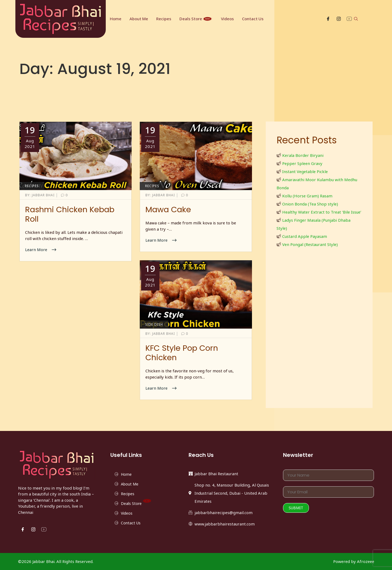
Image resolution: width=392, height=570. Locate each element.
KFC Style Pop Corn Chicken (182, 353)
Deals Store (197, 19)
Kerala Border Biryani (303, 155)
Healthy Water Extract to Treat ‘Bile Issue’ (322, 212)
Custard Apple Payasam (305, 236)
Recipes (164, 19)
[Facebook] (328, 19)
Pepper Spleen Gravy (302, 163)
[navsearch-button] (356, 19)
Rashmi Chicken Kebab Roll (70, 214)
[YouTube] (349, 19)
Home (116, 19)
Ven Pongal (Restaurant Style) (310, 244)
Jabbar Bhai (40, 195)
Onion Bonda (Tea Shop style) (310, 204)
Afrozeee (366, 561)
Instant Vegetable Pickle (305, 171)
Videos (228, 19)
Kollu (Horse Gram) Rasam (307, 196)
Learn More (37, 249)
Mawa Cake (168, 210)
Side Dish (154, 324)
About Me (139, 19)
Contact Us (253, 19)
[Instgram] (339, 19)
